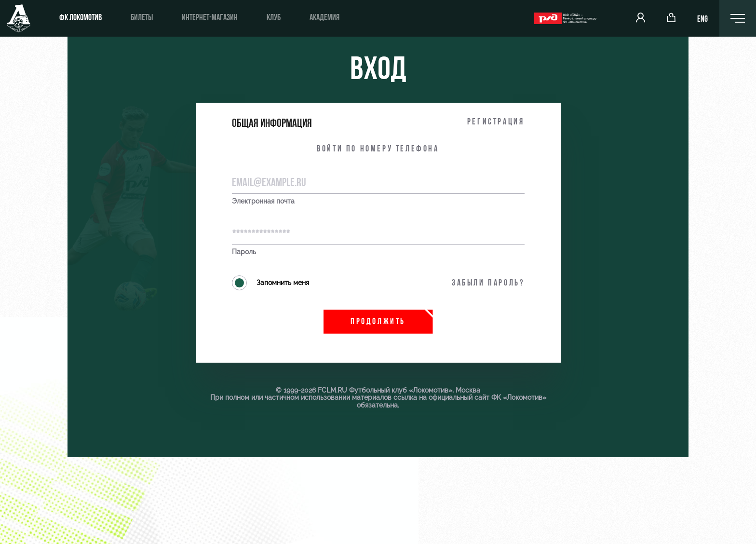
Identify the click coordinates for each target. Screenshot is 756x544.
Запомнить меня (270, 283)
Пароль (244, 252)
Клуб (274, 18)
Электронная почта (263, 201)
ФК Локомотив (81, 18)
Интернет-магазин (210, 18)
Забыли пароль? (488, 283)
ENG (702, 20)
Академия (324, 18)
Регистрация (496, 122)
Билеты (142, 18)
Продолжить (378, 322)
